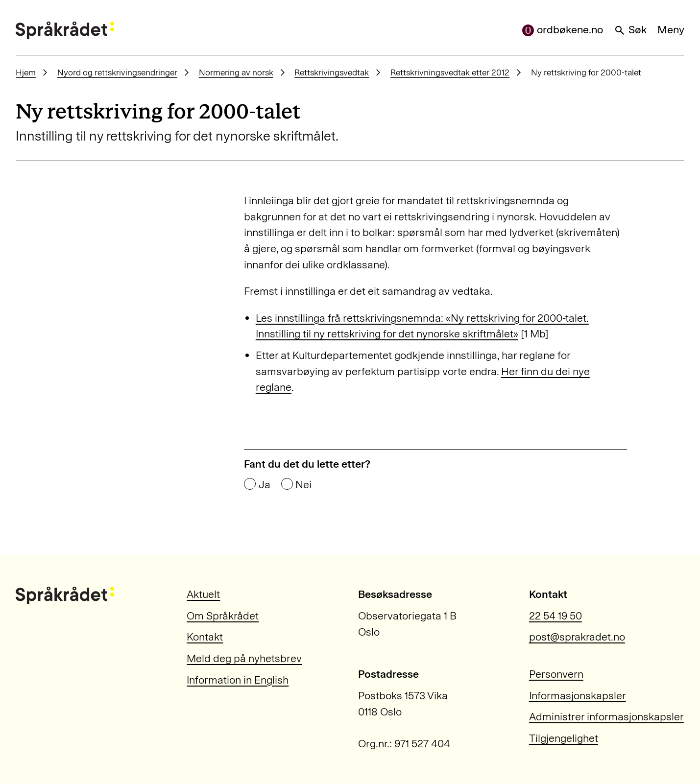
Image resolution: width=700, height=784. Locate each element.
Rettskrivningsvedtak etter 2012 (450, 72)
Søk (630, 30)
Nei (303, 485)
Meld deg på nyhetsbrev (244, 658)
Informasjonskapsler (578, 696)
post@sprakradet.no (577, 637)
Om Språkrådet (223, 616)
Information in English (238, 680)
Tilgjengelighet (564, 738)
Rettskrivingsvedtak (332, 72)
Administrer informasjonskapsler (606, 717)
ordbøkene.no (563, 30)
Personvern (556, 674)
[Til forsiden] (65, 30)
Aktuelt (203, 594)
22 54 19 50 (555, 616)
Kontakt (205, 637)
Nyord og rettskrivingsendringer (117, 72)
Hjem (26, 72)
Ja (265, 485)
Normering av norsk (236, 72)
